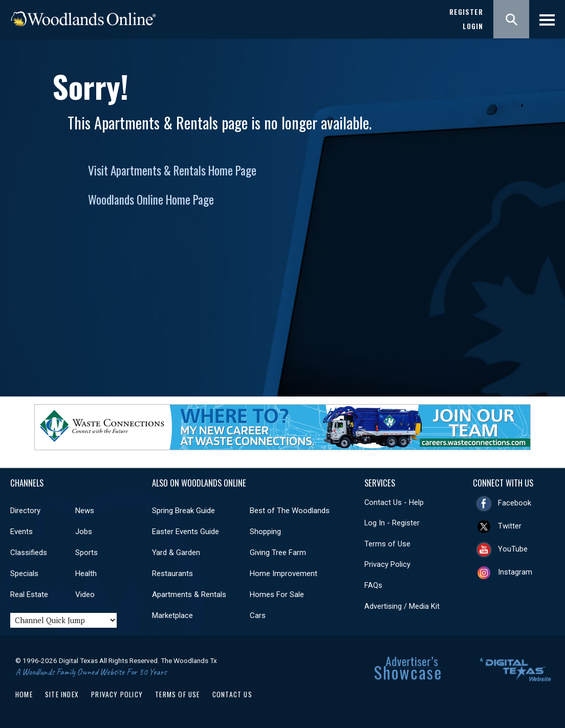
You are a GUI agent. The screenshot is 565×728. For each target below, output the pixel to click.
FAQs (373, 585)
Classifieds (29, 553)
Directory (25, 511)
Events (21, 532)
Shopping (265, 532)
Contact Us (232, 694)
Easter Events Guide (186, 532)
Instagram (515, 572)
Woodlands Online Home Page (151, 200)
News (85, 511)
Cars (258, 615)
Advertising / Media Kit (402, 606)
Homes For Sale (277, 594)
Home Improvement (284, 573)
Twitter (510, 526)
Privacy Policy (387, 564)
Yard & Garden (176, 553)
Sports (86, 553)
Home (24, 694)
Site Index (62, 694)
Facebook (515, 503)
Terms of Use (387, 544)
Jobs (84, 532)
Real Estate (29, 594)
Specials (24, 573)
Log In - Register (392, 523)
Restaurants (172, 573)
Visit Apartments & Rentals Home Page (172, 170)
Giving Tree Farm (278, 553)
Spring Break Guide (183, 511)
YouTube (513, 549)
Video (85, 594)
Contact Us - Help (394, 502)
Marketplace (172, 615)
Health (86, 573)
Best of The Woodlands (290, 511)
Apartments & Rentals (189, 594)
